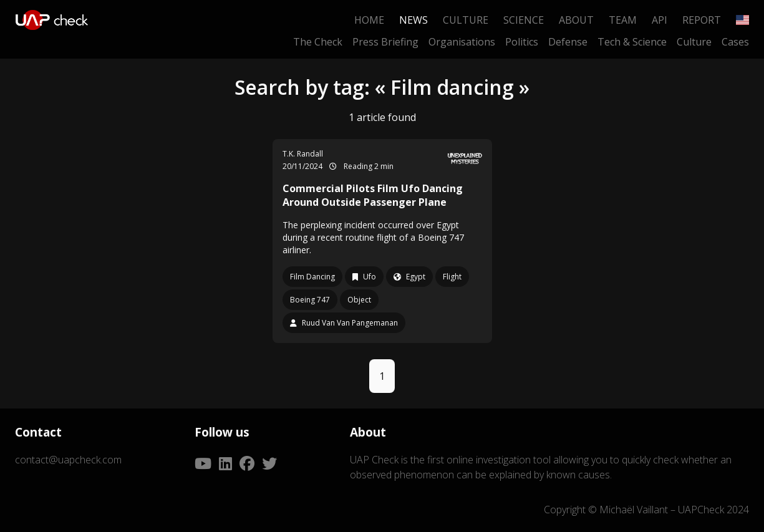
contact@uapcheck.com (68, 460)
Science (524, 20)
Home (369, 20)
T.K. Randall (303, 154)
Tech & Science (632, 42)
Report (702, 20)
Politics (522, 42)
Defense (568, 42)
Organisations (462, 42)
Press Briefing (385, 42)
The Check (318, 42)
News (413, 20)
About (576, 20)
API (660, 20)
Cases (735, 42)
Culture (466, 20)
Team (623, 20)
